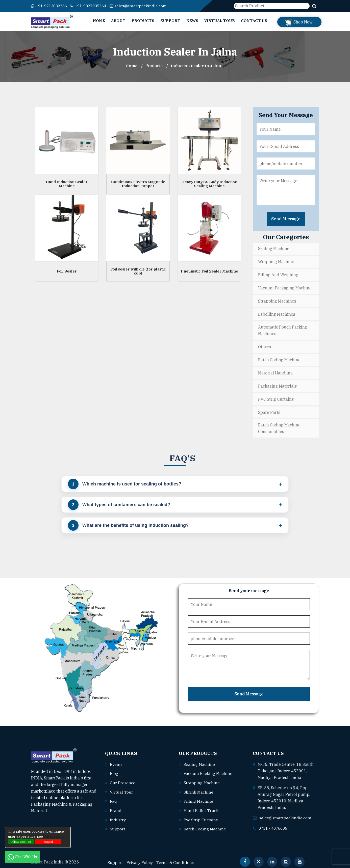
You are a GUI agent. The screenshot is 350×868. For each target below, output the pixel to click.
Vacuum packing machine (208, 770)
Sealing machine (199, 761)
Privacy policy (55, 836)
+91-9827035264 (93, 6)
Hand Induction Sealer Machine (67, 184)
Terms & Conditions (176, 858)
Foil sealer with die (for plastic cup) (138, 271)
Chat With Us (23, 857)
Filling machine (198, 798)
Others (265, 345)
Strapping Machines (277, 300)
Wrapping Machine (276, 261)
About (118, 21)
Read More (61, 808)
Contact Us (254, 21)
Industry (118, 816)
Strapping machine (202, 779)
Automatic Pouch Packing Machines (283, 329)
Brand (116, 807)
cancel (48, 842)
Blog (114, 770)
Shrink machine (198, 789)
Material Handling (275, 371)
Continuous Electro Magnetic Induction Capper (138, 184)
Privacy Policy (140, 858)
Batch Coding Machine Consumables (279, 426)
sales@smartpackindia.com (145, 6)
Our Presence (123, 779)
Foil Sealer (67, 271)
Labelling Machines (277, 313)
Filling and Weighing (278, 274)
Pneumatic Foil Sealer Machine (209, 271)
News (192, 21)
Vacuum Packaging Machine (285, 287)
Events (116, 761)
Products (143, 21)
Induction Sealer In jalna (196, 66)
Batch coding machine (205, 825)
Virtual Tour (220, 21)
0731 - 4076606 (274, 825)
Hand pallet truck (201, 807)
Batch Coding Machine (279, 358)
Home (99, 21)
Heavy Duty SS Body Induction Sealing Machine (209, 184)
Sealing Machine (274, 249)
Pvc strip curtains (201, 816)
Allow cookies (21, 842)
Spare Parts (269, 410)
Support (170, 21)
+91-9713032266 (51, 6)
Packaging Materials (277, 384)
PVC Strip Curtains (276, 397)
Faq (113, 798)
